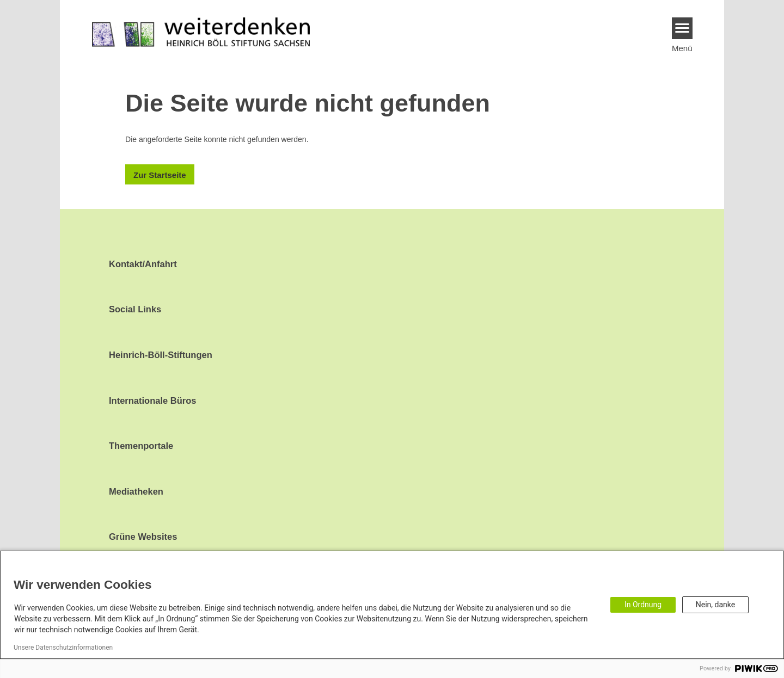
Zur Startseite (160, 175)
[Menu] (682, 28)
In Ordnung (643, 605)
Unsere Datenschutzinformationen (63, 648)
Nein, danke (715, 605)
